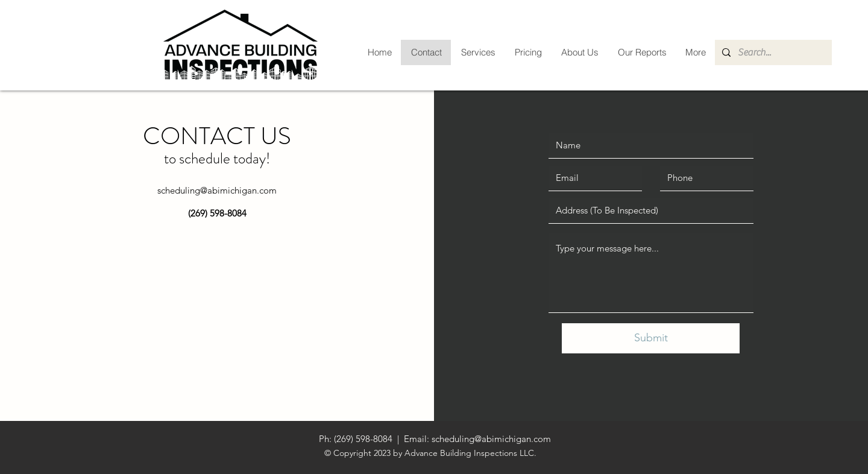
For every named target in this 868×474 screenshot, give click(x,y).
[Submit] (651, 338)
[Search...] (772, 52)
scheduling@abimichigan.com (217, 190)
